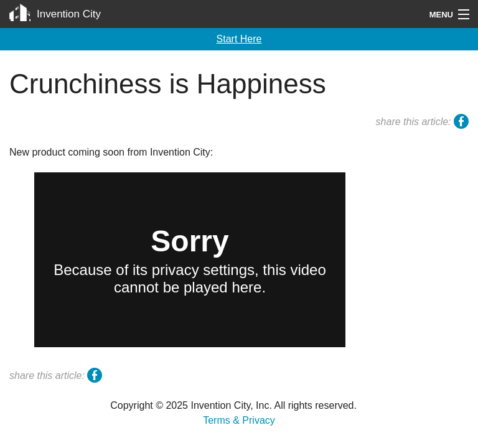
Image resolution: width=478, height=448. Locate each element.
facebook (461, 123)
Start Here (239, 39)
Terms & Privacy (239, 420)
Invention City (69, 14)
